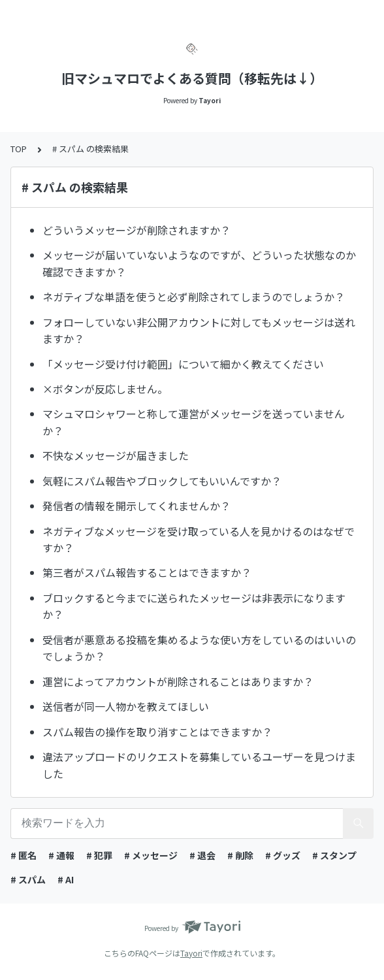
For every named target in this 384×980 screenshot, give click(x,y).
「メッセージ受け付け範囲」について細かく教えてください (183, 364)
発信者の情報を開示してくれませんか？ (136, 506)
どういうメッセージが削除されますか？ (136, 230)
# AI (66, 879)
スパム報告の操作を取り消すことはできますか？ (157, 732)
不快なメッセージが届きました (116, 455)
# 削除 (240, 855)
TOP (19, 149)
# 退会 (202, 855)
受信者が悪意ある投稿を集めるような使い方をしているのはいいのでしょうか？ (199, 648)
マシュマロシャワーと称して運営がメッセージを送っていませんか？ (194, 422)
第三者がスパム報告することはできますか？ (147, 572)
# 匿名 (24, 855)
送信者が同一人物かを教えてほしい (126, 706)
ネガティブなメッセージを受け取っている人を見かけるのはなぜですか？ (199, 540)
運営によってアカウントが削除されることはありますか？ (178, 681)
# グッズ (283, 855)
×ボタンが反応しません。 (105, 389)
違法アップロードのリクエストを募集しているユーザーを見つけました (199, 765)
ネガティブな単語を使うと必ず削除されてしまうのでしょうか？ (194, 297)
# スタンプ (334, 855)
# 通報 (61, 855)
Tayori (191, 953)
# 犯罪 (99, 855)
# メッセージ (151, 855)
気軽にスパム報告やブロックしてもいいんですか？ (162, 481)
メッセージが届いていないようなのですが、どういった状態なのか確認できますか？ (199, 263)
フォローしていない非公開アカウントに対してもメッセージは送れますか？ (199, 331)
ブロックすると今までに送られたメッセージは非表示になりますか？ (194, 606)
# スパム (28, 879)
